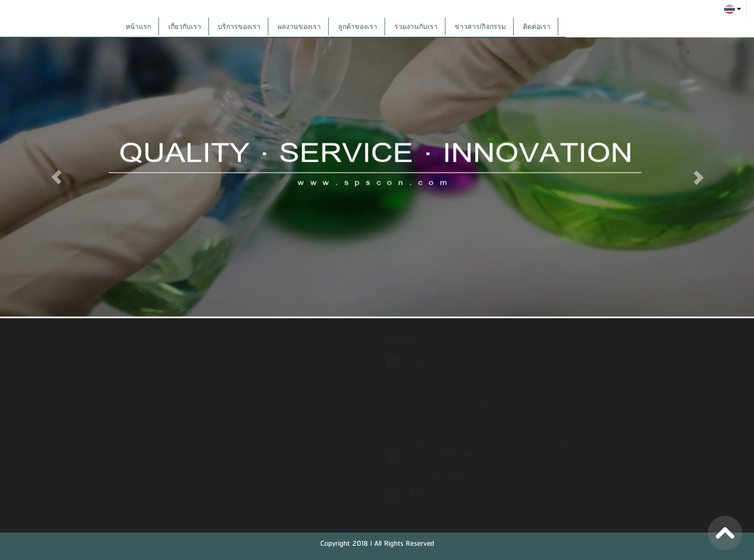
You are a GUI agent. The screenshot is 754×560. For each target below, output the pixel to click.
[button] (57, 174)
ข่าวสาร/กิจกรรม (480, 26)
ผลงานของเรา (299, 26)
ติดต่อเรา (537, 26)
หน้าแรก (138, 26)
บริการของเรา (239, 26)
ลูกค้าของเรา (358, 26)
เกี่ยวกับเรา (185, 26)
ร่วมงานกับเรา (416, 26)
